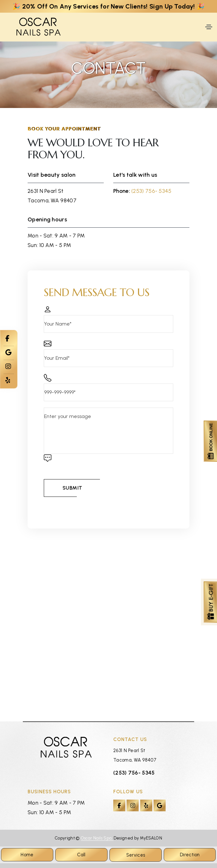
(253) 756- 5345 (151, 191)
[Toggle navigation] (209, 27)
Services (136, 855)
